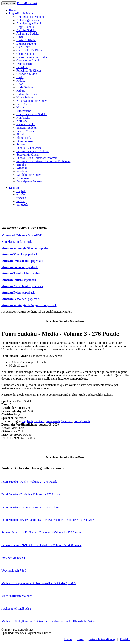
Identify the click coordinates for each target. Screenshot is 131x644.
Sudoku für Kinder (28, 155)
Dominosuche (25, 64)
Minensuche (24, 111)
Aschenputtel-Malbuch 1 (16, 609)
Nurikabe (22, 121)
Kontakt (125, 639)
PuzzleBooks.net (27, 3)
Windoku (22, 168)
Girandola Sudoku (27, 74)
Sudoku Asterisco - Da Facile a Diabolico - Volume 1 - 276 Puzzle (41, 532)
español (21, 194)
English (21, 191)
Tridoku (21, 165)
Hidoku (21, 81)
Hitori (20, 84)
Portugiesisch (82, 421)
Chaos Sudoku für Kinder (32, 57)
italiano (21, 201)
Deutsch (14, 188)
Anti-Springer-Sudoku (30, 23)
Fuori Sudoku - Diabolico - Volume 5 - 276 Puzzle (32, 507)
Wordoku (22, 171)
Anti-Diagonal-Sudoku (30, 17)
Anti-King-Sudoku (28, 20)
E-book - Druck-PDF (22, 235)
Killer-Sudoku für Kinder (32, 101)
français (21, 198)
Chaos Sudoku (25, 54)
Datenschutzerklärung (102, 639)
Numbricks (23, 118)
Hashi (20, 77)
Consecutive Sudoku (29, 60)
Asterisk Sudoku (26, 30)
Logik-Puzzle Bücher (22, 13)
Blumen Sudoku (26, 44)
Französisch (53, 421)
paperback (26, 248)
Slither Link (24, 138)
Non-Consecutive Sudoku (32, 114)
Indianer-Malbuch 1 (13, 558)
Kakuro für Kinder (28, 94)
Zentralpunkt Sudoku (29, 181)
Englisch (28, 421)
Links (80, 639)
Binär (20, 37)
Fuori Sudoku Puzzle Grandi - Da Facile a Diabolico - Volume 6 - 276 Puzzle (48, 520)
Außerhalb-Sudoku (28, 34)
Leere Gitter (24, 104)
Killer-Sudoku (25, 97)
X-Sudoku (23, 178)
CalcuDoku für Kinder (30, 50)
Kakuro (21, 91)
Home (13, 10)
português (22, 205)
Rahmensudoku (26, 124)
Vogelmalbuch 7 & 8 (14, 571)
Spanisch (67, 421)
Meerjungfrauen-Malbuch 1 (18, 596)
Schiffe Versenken (27, 131)
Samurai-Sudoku (27, 128)
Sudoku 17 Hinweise (29, 148)
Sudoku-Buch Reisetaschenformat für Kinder (43, 161)
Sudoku (21, 144)
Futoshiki (22, 67)
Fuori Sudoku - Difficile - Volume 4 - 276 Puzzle (31, 494)
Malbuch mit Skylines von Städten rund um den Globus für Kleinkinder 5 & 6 (48, 621)
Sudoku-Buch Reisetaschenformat (37, 158)
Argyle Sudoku (26, 27)
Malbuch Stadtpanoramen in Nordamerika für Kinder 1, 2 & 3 (39, 583)
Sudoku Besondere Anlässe (33, 151)
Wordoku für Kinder (29, 175)
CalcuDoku (23, 47)
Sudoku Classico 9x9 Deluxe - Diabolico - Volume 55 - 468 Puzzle (41, 545)
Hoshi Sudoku (25, 87)
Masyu (21, 107)
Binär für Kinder (26, 40)
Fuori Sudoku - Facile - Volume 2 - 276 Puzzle (29, 482)
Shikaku (21, 134)
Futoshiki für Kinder (29, 70)
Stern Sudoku (25, 141)
